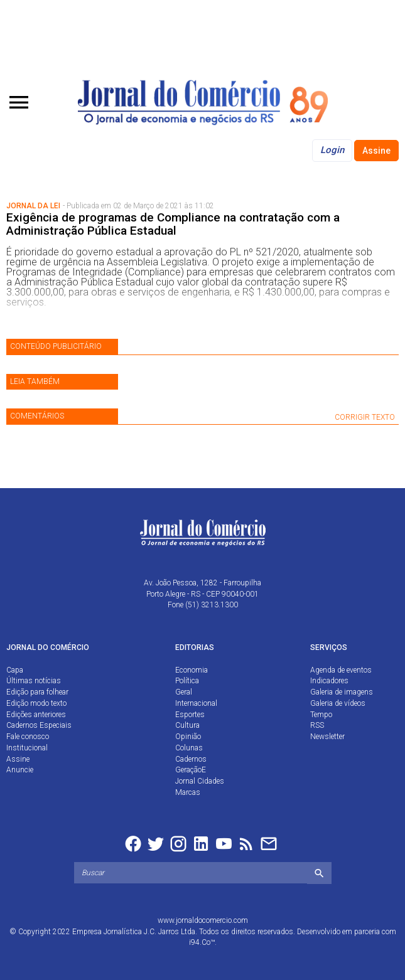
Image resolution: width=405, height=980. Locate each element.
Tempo (321, 715)
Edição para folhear (37, 692)
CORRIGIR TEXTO (365, 417)
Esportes (190, 715)
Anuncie (20, 770)
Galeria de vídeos (338, 703)
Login (332, 150)
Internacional (196, 703)
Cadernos (191, 759)
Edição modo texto (36, 703)
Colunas (189, 748)
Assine (376, 151)
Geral (184, 692)
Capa (15, 670)
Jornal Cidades (200, 781)
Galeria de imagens (342, 692)
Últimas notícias (34, 681)
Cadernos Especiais (39, 725)
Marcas (188, 792)
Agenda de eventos (341, 670)
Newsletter (327, 737)
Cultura (187, 725)
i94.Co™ (202, 942)
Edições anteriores (36, 715)
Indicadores (329, 681)
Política (187, 681)
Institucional (27, 748)
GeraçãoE (191, 770)
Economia (192, 670)
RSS (317, 725)
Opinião (188, 737)
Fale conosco (28, 737)
